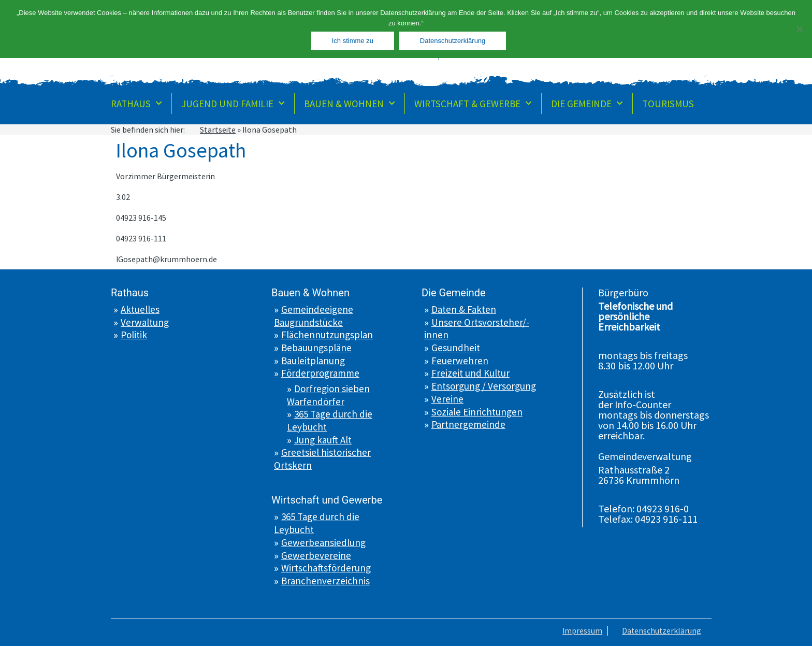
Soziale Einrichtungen (477, 412)
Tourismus (668, 104)
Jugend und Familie (233, 103)
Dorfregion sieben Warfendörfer (328, 395)
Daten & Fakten (464, 309)
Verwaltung (145, 322)
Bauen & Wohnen (350, 103)
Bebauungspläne (316, 348)
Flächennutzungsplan (327, 335)
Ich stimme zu (353, 41)
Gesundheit (456, 348)
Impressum (580, 630)
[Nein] (799, 29)
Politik (134, 335)
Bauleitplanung (313, 361)
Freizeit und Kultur (470, 373)
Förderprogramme (320, 373)
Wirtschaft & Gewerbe (473, 103)
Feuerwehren (460, 361)
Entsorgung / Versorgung (484, 386)
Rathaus (136, 103)
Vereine (447, 399)
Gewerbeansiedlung (323, 542)
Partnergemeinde (468, 424)
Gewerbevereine (316, 555)
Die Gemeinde (587, 103)
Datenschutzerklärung (661, 630)
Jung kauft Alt (323, 440)
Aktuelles (140, 309)
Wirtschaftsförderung (326, 568)
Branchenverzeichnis (325, 581)
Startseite (218, 130)
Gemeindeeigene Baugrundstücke (314, 316)
